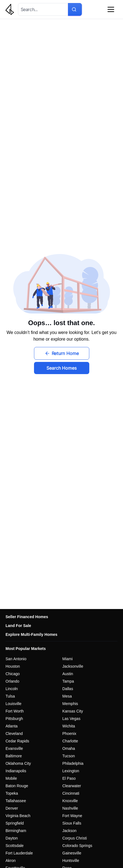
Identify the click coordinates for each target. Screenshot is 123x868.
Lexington (71, 771)
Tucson (69, 756)
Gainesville (72, 853)
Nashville (70, 808)
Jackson (70, 831)
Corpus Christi (75, 838)
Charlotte (70, 741)
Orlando (12, 681)
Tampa (68, 681)
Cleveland (14, 734)
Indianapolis (16, 771)
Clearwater (72, 786)
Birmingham (16, 831)
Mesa (67, 696)
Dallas (68, 689)
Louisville (14, 704)
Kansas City (73, 711)
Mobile (11, 778)
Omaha (69, 748)
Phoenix (70, 734)
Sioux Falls (72, 823)
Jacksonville (73, 666)
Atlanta (12, 726)
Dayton (12, 838)
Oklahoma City (18, 763)
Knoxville (70, 801)
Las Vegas (71, 719)
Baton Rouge (17, 786)
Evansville (14, 748)
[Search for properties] (75, 9)
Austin (68, 674)
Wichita (69, 726)
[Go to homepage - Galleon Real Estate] (12, 9)
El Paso (69, 778)
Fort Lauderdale (19, 853)
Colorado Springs (77, 846)
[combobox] (42, 9)
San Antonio (16, 659)
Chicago (13, 674)
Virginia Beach (18, 816)
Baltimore (14, 756)
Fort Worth (15, 711)
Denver (12, 808)
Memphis (70, 704)
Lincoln (12, 689)
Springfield (15, 823)
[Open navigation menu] (111, 9)
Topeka (12, 793)
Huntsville (71, 861)
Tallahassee (16, 801)
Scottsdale (15, 846)
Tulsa (10, 696)
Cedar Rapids (17, 741)
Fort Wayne (72, 816)
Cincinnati (71, 793)
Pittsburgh (14, 719)
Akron (11, 861)
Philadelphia (73, 763)
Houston (13, 666)
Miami (68, 659)
